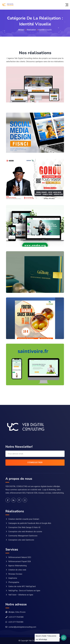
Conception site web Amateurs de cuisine (25, 532)
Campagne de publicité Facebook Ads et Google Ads (30, 523)
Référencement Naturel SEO (20, 557)
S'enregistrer (35, 462)
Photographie (14, 582)
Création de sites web (17, 570)
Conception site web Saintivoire (21, 540)
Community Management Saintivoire (23, 536)
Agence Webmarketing (17, 566)
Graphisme (13, 578)
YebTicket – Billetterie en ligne (21, 595)
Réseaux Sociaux (15, 574)
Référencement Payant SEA (20, 561)
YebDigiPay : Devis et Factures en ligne (24, 591)
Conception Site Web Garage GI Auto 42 (24, 527)
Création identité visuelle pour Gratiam (24, 519)
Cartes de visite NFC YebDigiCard (22, 586)
